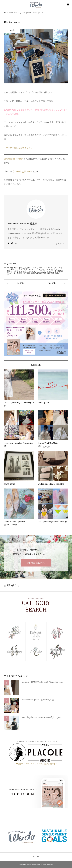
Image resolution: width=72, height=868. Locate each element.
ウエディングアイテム (46, 268)
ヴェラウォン (45, 271)
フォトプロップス (52, 269)
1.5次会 (10, 268)
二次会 (54, 271)
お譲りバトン (31, 268)
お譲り (22, 268)
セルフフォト (22, 269)
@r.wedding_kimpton (14, 159)
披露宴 (19, 273)
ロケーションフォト (31, 271)
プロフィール (55, 244)
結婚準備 (50, 273)
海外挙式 (26, 273)
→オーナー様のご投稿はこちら (18, 148)
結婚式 (34, 273)
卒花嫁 (60, 271)
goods (9, 264)
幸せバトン (11, 273)
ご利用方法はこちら (36, 563)
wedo (16, 268)
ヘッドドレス (17, 271)
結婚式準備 (42, 273)
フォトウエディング (36, 269)
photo (15, 264)
